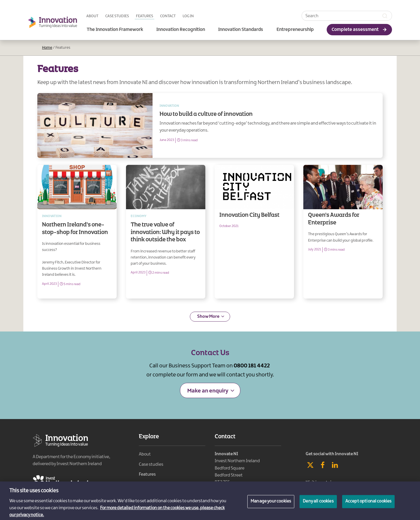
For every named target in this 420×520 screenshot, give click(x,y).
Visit (323, 483)
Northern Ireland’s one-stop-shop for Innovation (77, 232)
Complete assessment (355, 30)
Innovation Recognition (181, 30)
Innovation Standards (241, 30)
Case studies (117, 16)
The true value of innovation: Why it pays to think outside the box (166, 232)
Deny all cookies (318, 505)
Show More (208, 317)
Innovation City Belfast (254, 232)
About (92, 16)
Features (145, 16)
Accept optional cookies (369, 505)
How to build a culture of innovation (268, 126)
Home (47, 48)
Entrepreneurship (295, 30)
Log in (188, 16)
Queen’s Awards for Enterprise (343, 232)
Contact (168, 16)
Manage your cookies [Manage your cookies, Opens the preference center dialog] (271, 505)
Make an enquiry (208, 391)
